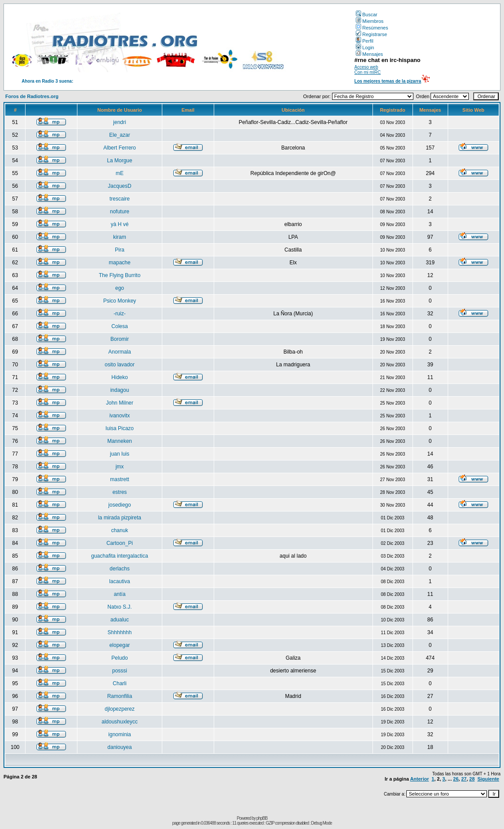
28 (472, 779)
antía (120, 594)
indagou (120, 390)
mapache (119, 263)
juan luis (120, 454)
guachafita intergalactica (119, 556)
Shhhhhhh (120, 632)
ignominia (119, 734)
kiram (119, 237)
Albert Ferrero (120, 148)
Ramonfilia (120, 696)
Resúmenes (372, 28)
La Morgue (119, 161)
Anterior (419, 779)
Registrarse (371, 34)
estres (120, 492)
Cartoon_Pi (120, 543)
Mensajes (369, 54)
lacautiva (119, 581)
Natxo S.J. (119, 607)
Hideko (119, 377)
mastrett (119, 479)
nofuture (120, 212)
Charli (119, 683)
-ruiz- (119, 314)
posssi (120, 671)
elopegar (120, 645)
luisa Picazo (120, 428)
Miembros (370, 21)
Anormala (119, 352)
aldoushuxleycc (120, 722)
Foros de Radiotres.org (32, 96)
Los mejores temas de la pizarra (388, 81)
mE (120, 173)
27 (464, 779)
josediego (119, 505)
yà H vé (120, 224)
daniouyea (119, 747)
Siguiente (488, 779)
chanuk (120, 530)
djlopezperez (120, 709)
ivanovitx (120, 416)
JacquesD (119, 186)
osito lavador (120, 365)
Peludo (119, 658)
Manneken (120, 441)
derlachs (119, 569)
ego (120, 288)
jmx (120, 467)
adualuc (120, 620)
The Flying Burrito (120, 275)
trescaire (120, 199)
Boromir (120, 339)
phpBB (262, 818)
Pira (119, 250)
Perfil (365, 41)
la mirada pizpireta (120, 518)
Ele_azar (119, 135)
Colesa (119, 326)
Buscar (367, 15)
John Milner (120, 403)
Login (365, 47)
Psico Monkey (120, 301)
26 (456, 779)
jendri (119, 122)
